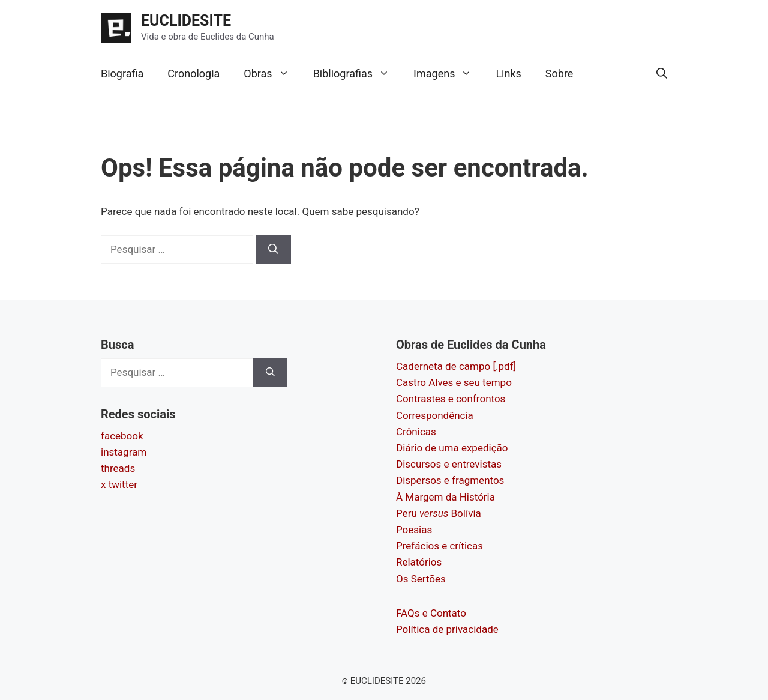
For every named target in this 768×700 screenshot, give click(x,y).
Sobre (559, 74)
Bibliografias (357, 74)
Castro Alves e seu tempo (454, 382)
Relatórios (419, 562)
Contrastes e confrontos (451, 399)
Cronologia (193, 74)
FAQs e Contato (431, 613)
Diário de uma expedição (452, 448)
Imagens (448, 74)
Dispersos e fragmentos (450, 480)
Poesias (414, 530)
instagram (124, 452)
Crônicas (416, 432)
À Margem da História (445, 497)
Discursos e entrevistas (449, 464)
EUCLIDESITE (186, 21)
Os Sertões (421, 579)
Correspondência (435, 415)
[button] (662, 74)
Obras (272, 74)
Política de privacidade (447, 629)
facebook (122, 436)
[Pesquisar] (273, 250)
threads (118, 468)
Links (508, 74)
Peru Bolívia (439, 513)
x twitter (119, 484)
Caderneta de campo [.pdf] (456, 366)
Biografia (122, 74)
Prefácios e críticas (439, 546)
